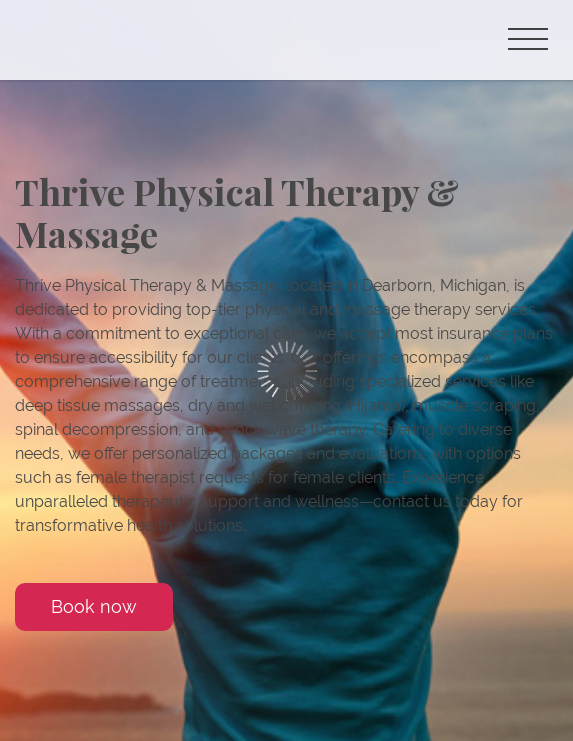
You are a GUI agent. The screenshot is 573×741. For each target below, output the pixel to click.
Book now (94, 606)
